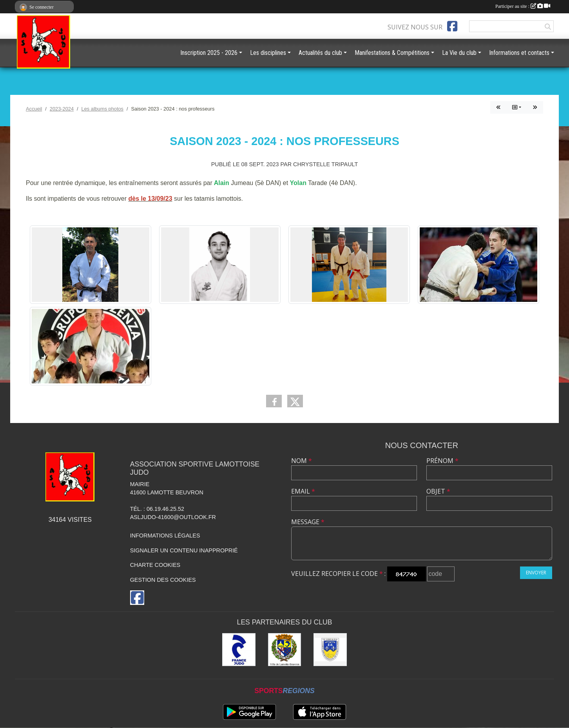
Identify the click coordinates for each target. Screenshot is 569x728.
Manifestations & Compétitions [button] (392, 53)
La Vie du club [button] (459, 53)
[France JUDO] (239, 650)
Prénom (442, 461)
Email (303, 491)
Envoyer (536, 573)
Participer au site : (523, 6)
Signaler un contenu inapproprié (184, 550)
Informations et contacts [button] (519, 53)
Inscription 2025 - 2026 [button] (209, 53)
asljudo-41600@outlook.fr (173, 517)
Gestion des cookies (163, 580)
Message (308, 522)
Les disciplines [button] (268, 53)
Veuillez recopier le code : (338, 574)
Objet (438, 491)
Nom (302, 461)
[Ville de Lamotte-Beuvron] (285, 650)
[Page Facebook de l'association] (452, 26)
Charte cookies (155, 565)
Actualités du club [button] (320, 53)
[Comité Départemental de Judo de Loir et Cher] (330, 650)
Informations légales (165, 536)
